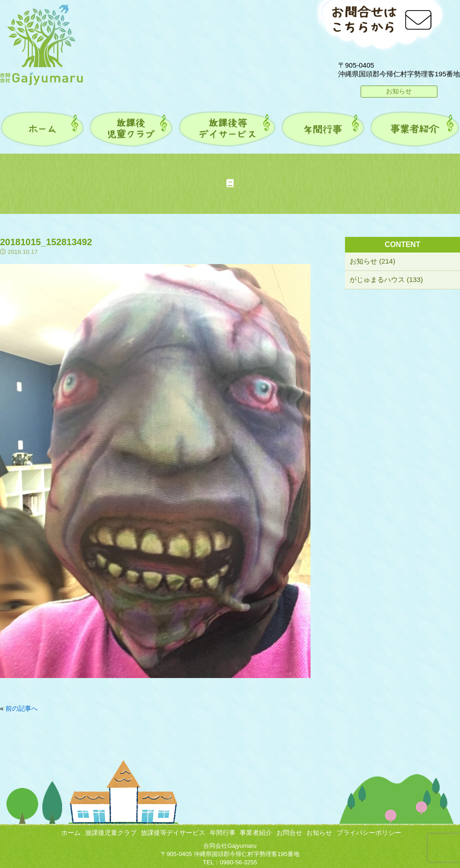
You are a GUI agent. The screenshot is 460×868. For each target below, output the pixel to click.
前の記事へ (22, 708)
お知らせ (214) (372, 261)
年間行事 (223, 833)
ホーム (71, 833)
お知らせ (399, 91)
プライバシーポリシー (369, 833)
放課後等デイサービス (173, 833)
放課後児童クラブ (111, 833)
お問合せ (289, 833)
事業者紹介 (256, 833)
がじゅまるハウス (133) (386, 279)
